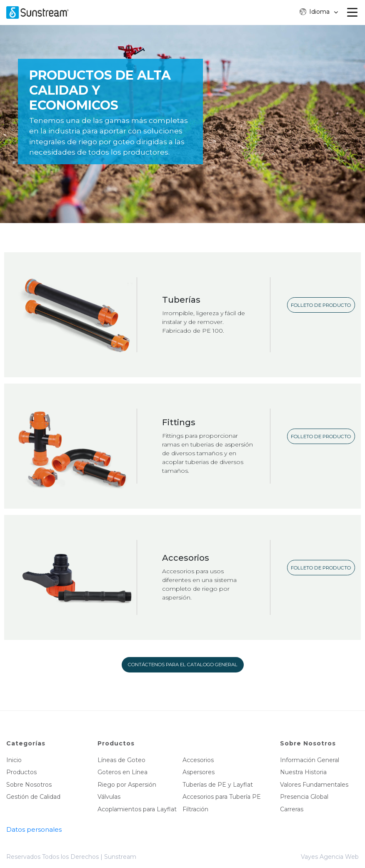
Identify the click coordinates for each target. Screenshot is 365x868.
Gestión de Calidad (33, 797)
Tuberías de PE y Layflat (218, 785)
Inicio (14, 760)
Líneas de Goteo (121, 760)
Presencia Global (304, 797)
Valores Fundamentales (314, 785)
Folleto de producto (321, 305)
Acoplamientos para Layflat (137, 809)
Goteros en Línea (122, 772)
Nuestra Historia (303, 772)
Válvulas (109, 797)
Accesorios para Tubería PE (222, 797)
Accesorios (198, 760)
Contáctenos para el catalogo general (183, 665)
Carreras (292, 809)
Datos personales (34, 829)
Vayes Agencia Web (330, 857)
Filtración (195, 809)
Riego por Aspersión (127, 785)
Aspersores (199, 772)
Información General (310, 760)
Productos (21, 772)
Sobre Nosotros (29, 785)
